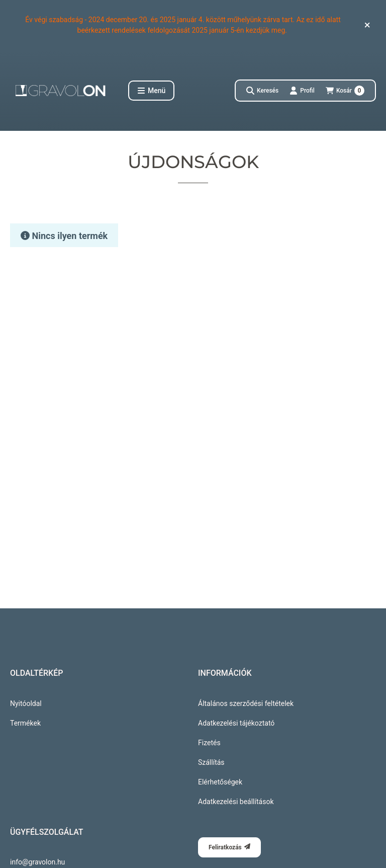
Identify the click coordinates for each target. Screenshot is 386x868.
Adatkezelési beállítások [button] (236, 802)
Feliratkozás (229, 847)
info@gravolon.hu (37, 862)
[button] (151, 91)
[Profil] (302, 91)
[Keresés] (262, 91)
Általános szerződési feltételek (246, 703)
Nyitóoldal (26, 703)
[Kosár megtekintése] (345, 91)
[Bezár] (367, 25)
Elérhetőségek (220, 782)
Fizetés (209, 743)
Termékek (25, 723)
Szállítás (211, 762)
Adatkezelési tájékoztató (236, 723)
